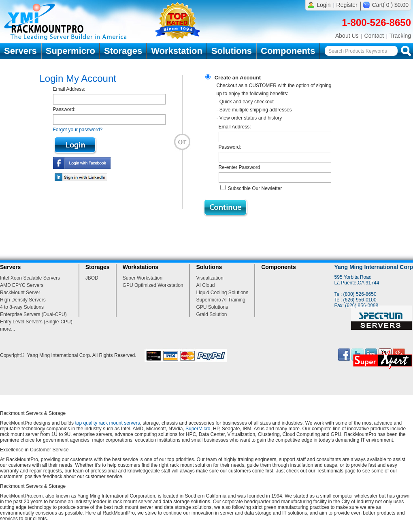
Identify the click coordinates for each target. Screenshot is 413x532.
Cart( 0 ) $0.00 (390, 5)
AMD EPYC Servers (22, 285)
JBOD (92, 278)
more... (7, 329)
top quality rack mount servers (107, 423)
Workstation (177, 51)
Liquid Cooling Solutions (222, 293)
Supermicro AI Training (220, 300)
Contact (374, 36)
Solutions (232, 51)
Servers (20, 51)
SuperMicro (198, 429)
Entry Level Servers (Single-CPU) (36, 322)
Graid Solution (211, 314)
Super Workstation (143, 278)
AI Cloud (205, 285)
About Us (347, 36)
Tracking (400, 36)
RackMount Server (20, 293)
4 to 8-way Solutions (22, 307)
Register (347, 5)
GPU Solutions (212, 307)
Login (324, 5)
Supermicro (70, 51)
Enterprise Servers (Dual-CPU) (33, 314)
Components (288, 51)
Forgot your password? (78, 130)
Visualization (210, 278)
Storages (123, 51)
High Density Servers (23, 300)
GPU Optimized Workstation (153, 285)
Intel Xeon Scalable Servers (30, 278)
